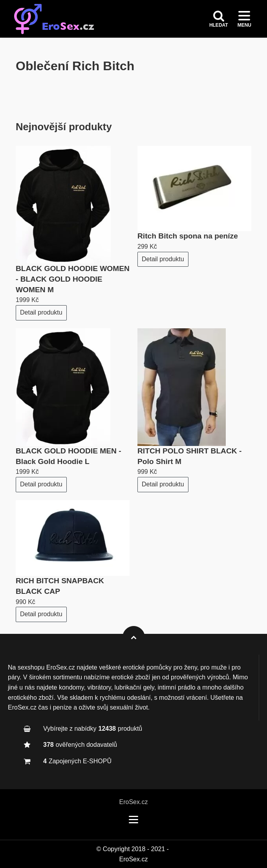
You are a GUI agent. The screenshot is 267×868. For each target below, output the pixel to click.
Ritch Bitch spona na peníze (188, 236)
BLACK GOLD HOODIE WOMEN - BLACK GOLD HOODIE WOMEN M (73, 279)
